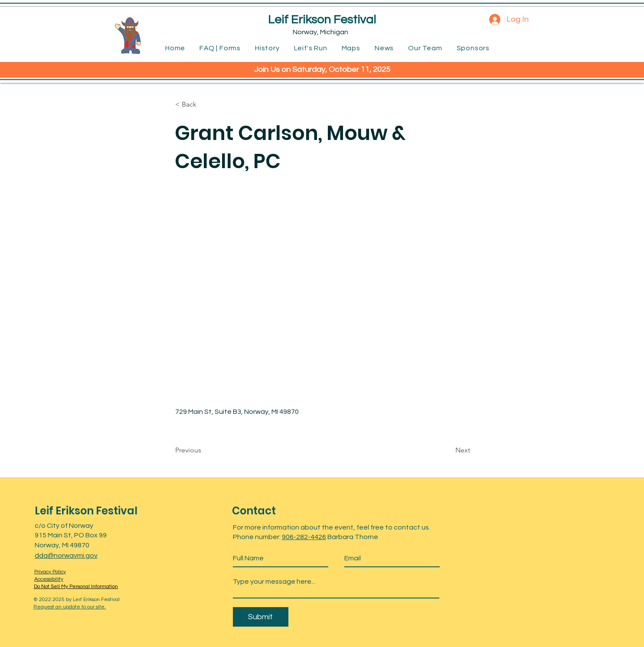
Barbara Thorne (352, 537)
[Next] (448, 450)
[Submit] (261, 617)
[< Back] (204, 104)
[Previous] (204, 450)
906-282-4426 (304, 537)
